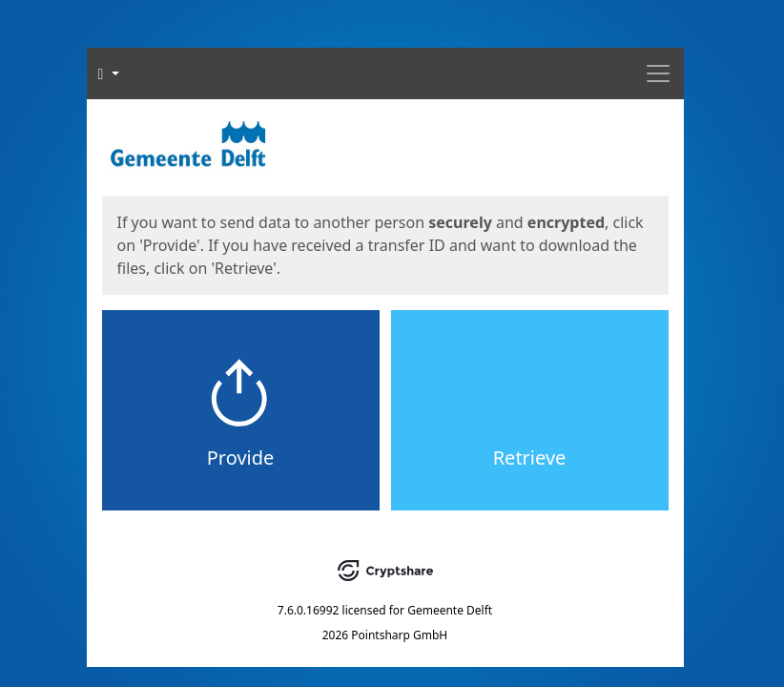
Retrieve (530, 458)
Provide (241, 458)
